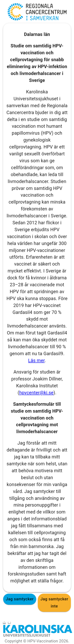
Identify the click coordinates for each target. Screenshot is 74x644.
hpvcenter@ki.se (36, 393)
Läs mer (36, 360)
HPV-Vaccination (43, 641)
